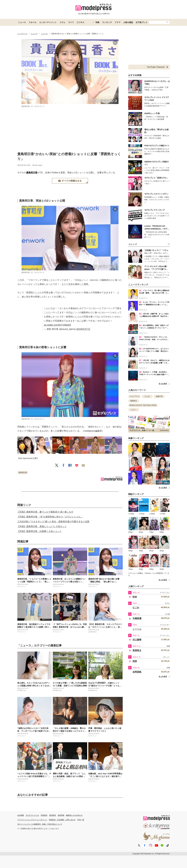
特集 (97, 22)
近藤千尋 (159, 396)
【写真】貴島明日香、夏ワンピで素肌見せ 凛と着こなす (45, 512)
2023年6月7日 (83, 329)
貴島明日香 (32, 173)
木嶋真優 (137, 618)
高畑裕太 (137, 650)
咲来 (135, 597)
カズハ (134, 410)
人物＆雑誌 (128, 22)
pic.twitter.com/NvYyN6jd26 (57, 325)
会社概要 (21, 815)
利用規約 (44, 815)
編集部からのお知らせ (74, 815)
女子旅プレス (142, 22)
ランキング (107, 22)
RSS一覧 (81, 820)
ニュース (22, 22)
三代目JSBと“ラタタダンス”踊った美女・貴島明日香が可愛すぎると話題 (53, 522)
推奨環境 (53, 815)
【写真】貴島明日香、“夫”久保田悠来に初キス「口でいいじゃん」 (50, 517)
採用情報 (61, 815)
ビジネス (81, 22)
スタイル (33, 22)
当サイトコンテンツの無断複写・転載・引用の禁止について (40, 824)
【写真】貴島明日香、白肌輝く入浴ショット (40, 531)
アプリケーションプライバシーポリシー (32, 820)
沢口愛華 (137, 640)
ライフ (71, 22)
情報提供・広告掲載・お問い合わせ (62, 820)
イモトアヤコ (134, 396)
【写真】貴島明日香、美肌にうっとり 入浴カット (42, 526)
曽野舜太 (134, 401)
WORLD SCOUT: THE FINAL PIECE (143, 405)
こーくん (137, 629)
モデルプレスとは (32, 815)
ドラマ (118, 22)
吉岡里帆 (137, 672)
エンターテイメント (48, 22)
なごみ (147, 396)
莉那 (135, 661)
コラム (62, 22)
